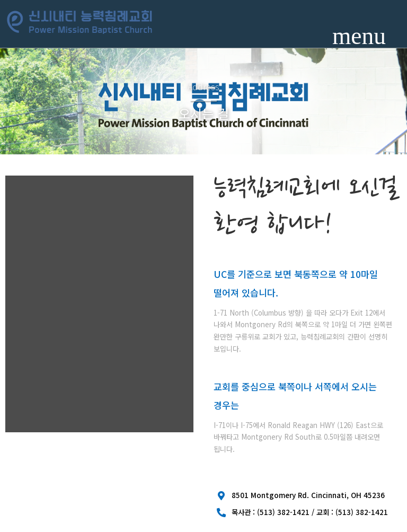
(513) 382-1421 (283, 512)
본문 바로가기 (0, 0)
